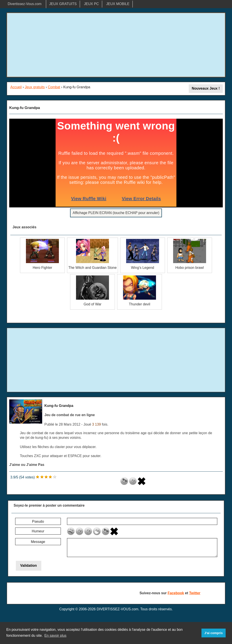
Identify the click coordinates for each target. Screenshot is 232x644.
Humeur (38, 531)
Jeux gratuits (35, 87)
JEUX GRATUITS (63, 4)
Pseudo (38, 521)
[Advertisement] (116, 45)
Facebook (176, 593)
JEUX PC (91, 4)
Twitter (195, 593)
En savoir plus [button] (55, 636)
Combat (54, 87)
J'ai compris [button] (213, 633)
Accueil (16, 87)
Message (38, 542)
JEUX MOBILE (118, 4)
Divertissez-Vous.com (25, 4)
